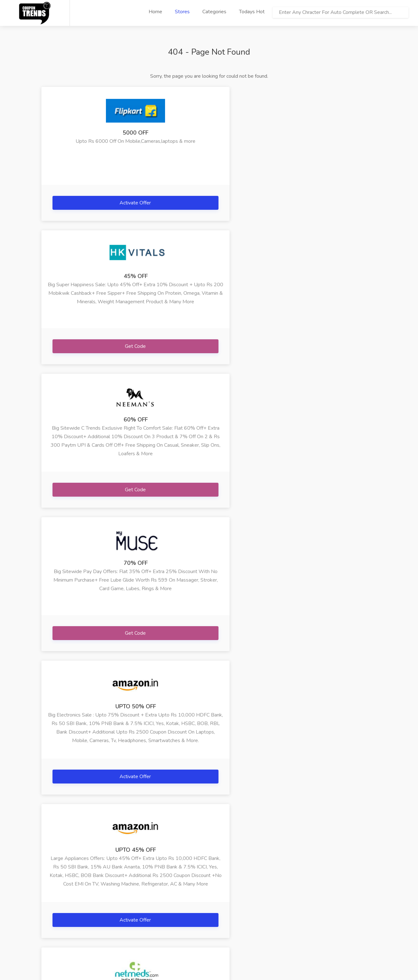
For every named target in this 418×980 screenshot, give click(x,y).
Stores (182, 12)
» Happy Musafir (117, 903)
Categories (214, 12)
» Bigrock (109, 913)
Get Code (209, 203)
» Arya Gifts (112, 894)
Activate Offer (94, 203)
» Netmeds (166, 903)
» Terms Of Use (58, 913)
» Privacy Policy (58, 922)
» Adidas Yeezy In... (285, 903)
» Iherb (161, 894)
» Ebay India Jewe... (285, 894)
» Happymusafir (226, 894)
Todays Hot (252, 12)
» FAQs (49, 903)
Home (155, 12)
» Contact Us (55, 932)
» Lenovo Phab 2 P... (231, 903)
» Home (50, 894)
